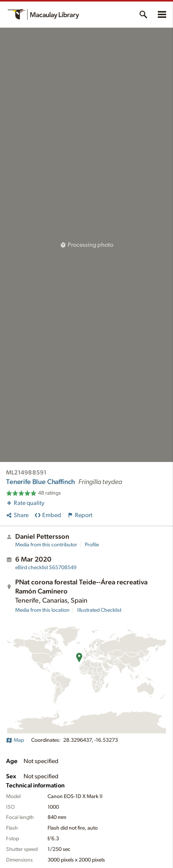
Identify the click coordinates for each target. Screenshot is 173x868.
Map (15, 740)
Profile (92, 545)
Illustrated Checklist (99, 610)
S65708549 (46, 568)
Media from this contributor (46, 545)
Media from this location (42, 610)
